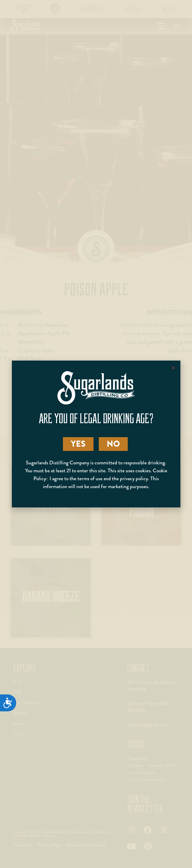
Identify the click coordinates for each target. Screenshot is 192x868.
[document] (96, 434)
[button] (173, 368)
